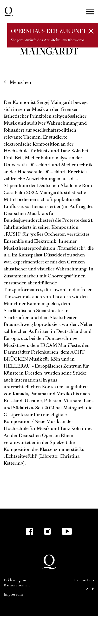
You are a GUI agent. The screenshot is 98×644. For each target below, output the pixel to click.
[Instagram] (47, 531)
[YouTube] (67, 531)
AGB (90, 589)
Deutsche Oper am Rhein (8, 12)
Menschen (20, 82)
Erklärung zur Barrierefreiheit (17, 583)
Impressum (13, 594)
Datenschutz (84, 580)
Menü (90, 12)
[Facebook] (30, 531)
